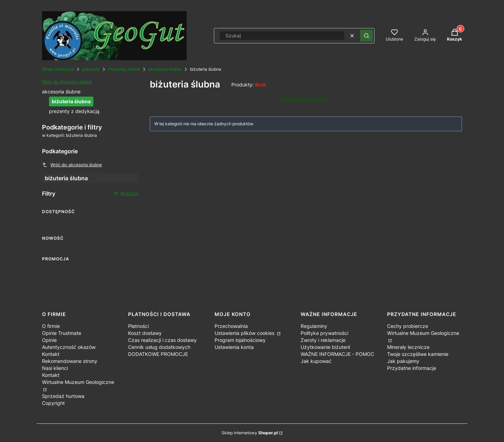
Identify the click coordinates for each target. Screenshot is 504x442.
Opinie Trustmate (62, 333)
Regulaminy (314, 326)
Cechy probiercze (408, 326)
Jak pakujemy (403, 361)
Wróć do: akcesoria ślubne (72, 165)
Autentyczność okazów (69, 347)
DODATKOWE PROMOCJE (158, 354)
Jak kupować (316, 361)
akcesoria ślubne (165, 69)
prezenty (91, 69)
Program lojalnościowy (240, 340)
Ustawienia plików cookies (245, 333)
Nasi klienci (55, 368)
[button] (366, 36)
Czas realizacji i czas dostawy (162, 340)
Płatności (138, 326)
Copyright (53, 403)
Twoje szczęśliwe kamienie (418, 354)
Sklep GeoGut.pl (58, 69)
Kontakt (51, 354)
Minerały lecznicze (408, 347)
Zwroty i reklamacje (323, 340)
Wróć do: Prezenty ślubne (67, 82)
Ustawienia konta (234, 347)
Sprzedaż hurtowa (63, 396)
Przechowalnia (231, 326)
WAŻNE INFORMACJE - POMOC (337, 354)
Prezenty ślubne (124, 69)
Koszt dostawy (145, 333)
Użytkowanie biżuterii (325, 347)
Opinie (49, 340)
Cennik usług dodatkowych (159, 347)
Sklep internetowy (250, 433)
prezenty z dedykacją (74, 111)
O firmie (51, 326)
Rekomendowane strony (70, 361)
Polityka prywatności (324, 333)
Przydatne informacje (412, 368)
